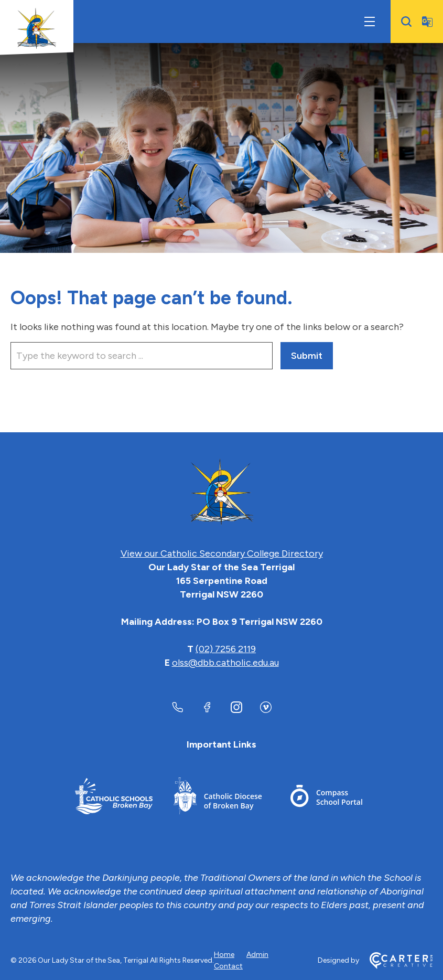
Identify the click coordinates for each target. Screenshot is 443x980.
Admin (257, 955)
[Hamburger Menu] (370, 22)
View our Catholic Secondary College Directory (222, 553)
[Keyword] (142, 356)
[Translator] (427, 22)
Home (224, 955)
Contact (228, 966)
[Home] (221, 493)
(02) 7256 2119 (226, 649)
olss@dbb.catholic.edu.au (225, 663)
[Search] (406, 22)
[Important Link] (114, 798)
